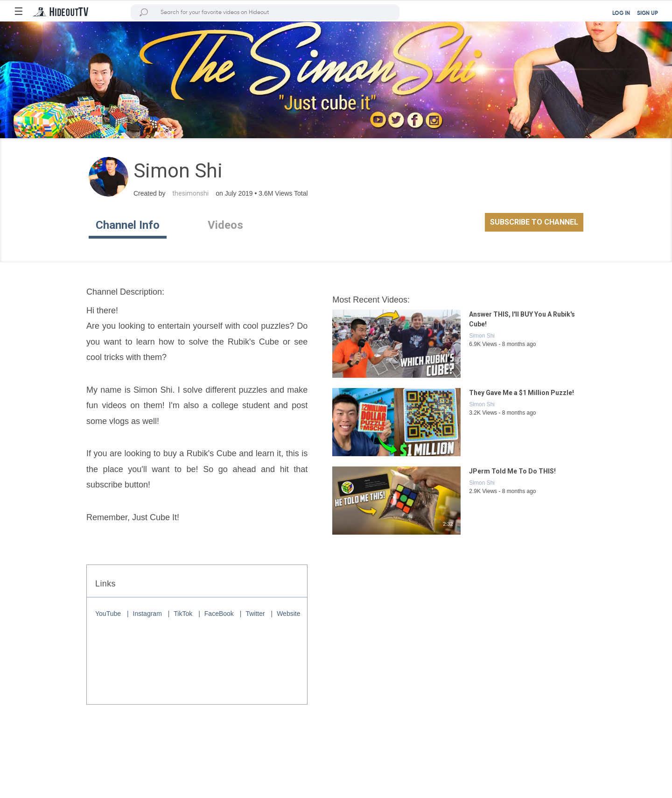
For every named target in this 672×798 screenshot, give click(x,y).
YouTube (108, 614)
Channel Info (128, 225)
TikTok (183, 614)
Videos (225, 225)
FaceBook (219, 614)
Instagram (147, 614)
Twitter (255, 614)
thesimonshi (190, 193)
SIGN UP (647, 14)
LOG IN (621, 14)
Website (288, 614)
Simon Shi (482, 336)
